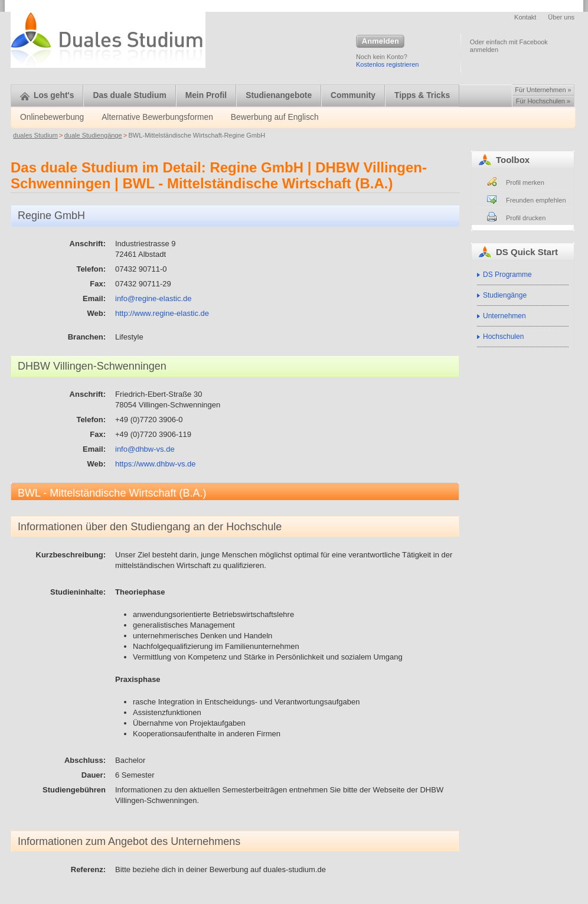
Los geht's (47, 95)
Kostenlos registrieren (387, 64)
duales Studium (35, 135)
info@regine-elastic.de (153, 298)
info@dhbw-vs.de (145, 449)
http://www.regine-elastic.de (162, 313)
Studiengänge (505, 295)
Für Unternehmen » (543, 90)
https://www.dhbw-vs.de (156, 464)
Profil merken (525, 182)
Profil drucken (526, 218)
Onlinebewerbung (52, 117)
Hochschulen (503, 337)
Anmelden (380, 42)
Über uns (561, 17)
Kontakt (525, 17)
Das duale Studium (129, 95)
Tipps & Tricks (422, 95)
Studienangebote (279, 95)
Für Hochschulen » (543, 101)
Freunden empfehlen (536, 200)
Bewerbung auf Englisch (275, 117)
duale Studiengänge (93, 135)
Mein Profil (206, 95)
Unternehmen (504, 316)
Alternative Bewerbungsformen (157, 117)
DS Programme (507, 275)
